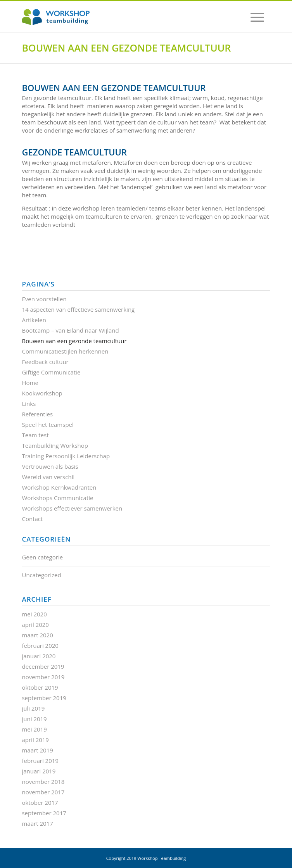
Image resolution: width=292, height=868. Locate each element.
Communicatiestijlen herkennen (65, 351)
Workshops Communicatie (57, 498)
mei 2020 (34, 614)
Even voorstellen (44, 299)
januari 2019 (39, 771)
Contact (32, 519)
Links (29, 404)
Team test (35, 435)
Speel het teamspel (48, 425)
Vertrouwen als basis (50, 466)
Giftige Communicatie (51, 372)
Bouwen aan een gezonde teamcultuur (126, 48)
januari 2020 (39, 656)
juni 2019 (34, 719)
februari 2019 (40, 761)
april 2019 (35, 740)
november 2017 (43, 792)
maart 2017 (37, 823)
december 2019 (43, 666)
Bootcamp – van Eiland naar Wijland (70, 330)
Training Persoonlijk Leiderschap (66, 456)
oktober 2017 (40, 802)
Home (30, 383)
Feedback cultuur (45, 362)
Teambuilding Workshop (55, 445)
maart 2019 (37, 750)
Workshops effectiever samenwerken (72, 508)
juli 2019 (33, 708)
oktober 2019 (40, 687)
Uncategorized (41, 575)
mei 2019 (34, 729)
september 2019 (44, 698)
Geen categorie (42, 557)
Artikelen (34, 320)
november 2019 (43, 677)
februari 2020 (40, 645)
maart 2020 (37, 635)
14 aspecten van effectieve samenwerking (78, 309)
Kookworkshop (42, 393)
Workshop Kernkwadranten (59, 487)
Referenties (37, 414)
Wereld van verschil (48, 477)
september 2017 (44, 813)
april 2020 (35, 625)
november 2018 (43, 782)
